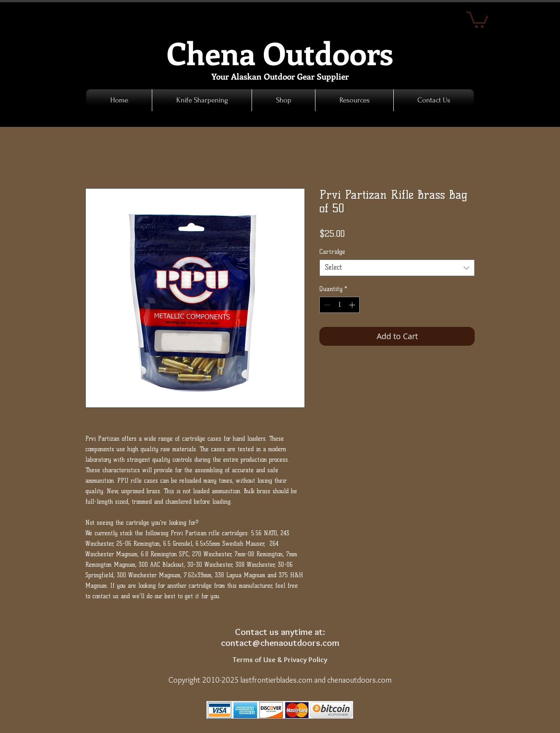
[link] (477, 19)
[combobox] (397, 268)
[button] (283, 100)
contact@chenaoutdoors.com (280, 643)
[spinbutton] (339, 305)
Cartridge (332, 252)
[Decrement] (326, 305)
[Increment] (353, 305)
